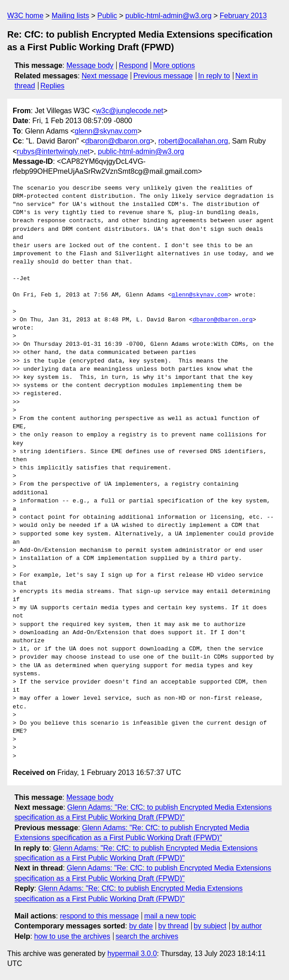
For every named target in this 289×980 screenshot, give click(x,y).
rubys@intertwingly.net (53, 151)
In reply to (214, 76)
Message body (90, 65)
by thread (173, 926)
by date (141, 926)
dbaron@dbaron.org (117, 141)
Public (107, 16)
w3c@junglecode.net (130, 111)
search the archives (147, 936)
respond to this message (99, 916)
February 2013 (243, 16)
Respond (133, 65)
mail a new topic (170, 916)
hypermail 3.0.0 (132, 954)
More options (174, 65)
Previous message (163, 76)
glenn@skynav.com (106, 131)
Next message (105, 76)
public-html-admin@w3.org (168, 16)
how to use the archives (72, 936)
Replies (52, 86)
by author (247, 926)
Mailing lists (70, 16)
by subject (210, 926)
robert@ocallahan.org (193, 141)
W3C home (25, 16)
